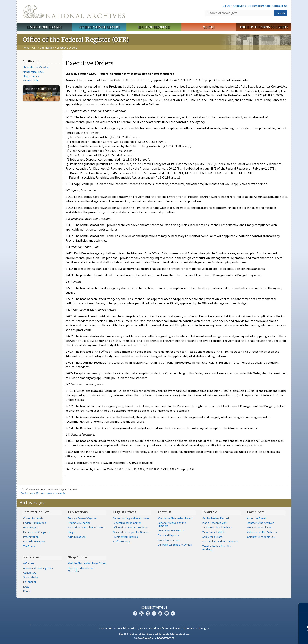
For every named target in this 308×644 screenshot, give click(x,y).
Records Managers (34, 541)
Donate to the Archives (261, 523)
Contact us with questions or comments (43, 493)
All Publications (77, 537)
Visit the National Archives (218, 527)
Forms (27, 591)
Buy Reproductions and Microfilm (82, 570)
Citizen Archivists (234, 6)
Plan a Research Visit (214, 523)
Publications (78, 512)
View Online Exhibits (214, 532)
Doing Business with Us (171, 530)
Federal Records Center (127, 523)
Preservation (31, 537)
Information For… (37, 512)
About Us (165, 512)
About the (36, 67)
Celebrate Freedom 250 (261, 537)
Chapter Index (31, 76)
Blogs (71, 532)
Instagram (148, 613)
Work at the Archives (259, 527)
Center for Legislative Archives (131, 518)
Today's (82, 518)
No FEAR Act (190, 628)
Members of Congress (36, 532)
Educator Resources (154, 27)
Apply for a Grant (212, 537)
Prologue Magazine (79, 523)
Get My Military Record (216, 518)
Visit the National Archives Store (87, 563)
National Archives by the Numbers (172, 524)
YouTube (160, 613)
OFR (35, 48)
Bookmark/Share (259, 6)
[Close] (303, 608)
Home (26, 48)
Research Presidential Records (221, 541)
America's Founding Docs (38, 568)
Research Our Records (44, 27)
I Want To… (211, 512)
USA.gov (204, 628)
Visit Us (209, 27)
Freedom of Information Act (165, 628)
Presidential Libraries (125, 537)
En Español (29, 582)
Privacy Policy (139, 628)
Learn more (273, 637)
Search (281, 13)
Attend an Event (256, 518)
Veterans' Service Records (99, 27)
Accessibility (121, 628)
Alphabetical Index (33, 72)
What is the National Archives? (175, 518)
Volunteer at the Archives (262, 532)
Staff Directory (121, 541)
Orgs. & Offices (125, 512)
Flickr (173, 613)
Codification (47, 48)
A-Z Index (29, 563)
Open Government (168, 540)
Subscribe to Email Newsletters (87, 527)
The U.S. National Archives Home (74, 12)
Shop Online (78, 557)
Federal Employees (35, 523)
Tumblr (154, 613)
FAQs (26, 587)
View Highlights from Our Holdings (217, 548)
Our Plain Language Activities (175, 545)
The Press (29, 546)
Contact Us (280, 6)
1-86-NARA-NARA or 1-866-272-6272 (154, 638)
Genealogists (31, 527)
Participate (256, 512)
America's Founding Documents (264, 27)
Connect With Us (154, 607)
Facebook (135, 613)
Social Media (31, 577)
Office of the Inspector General (131, 532)
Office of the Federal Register (130, 527)
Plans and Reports (168, 535)
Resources (31, 557)
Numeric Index (31, 80)
